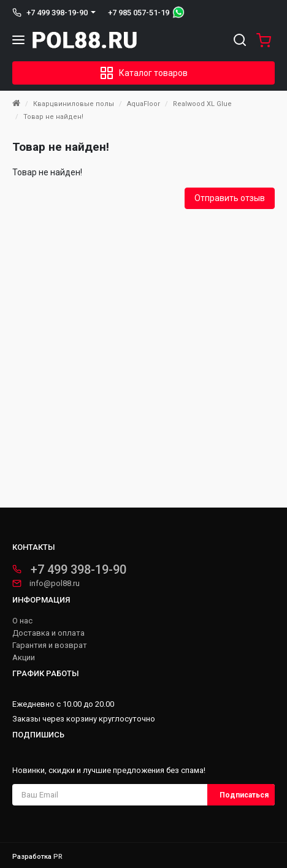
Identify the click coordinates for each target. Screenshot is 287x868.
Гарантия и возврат (50, 645)
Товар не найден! (53, 117)
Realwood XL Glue (202, 104)
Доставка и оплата (48, 633)
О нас (22, 621)
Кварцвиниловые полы (74, 104)
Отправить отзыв (230, 198)
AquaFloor (143, 104)
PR (58, 857)
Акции (24, 658)
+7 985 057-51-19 (139, 13)
